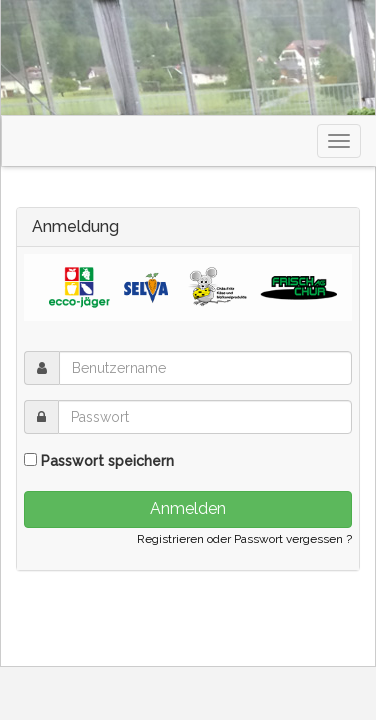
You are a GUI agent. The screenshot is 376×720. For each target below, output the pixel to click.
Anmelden (188, 508)
